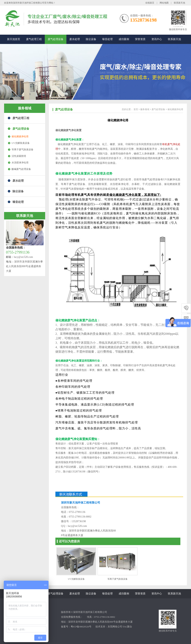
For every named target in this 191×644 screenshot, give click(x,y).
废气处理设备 (56, 39)
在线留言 (150, 3)
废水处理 (75, 39)
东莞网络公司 (115, 627)
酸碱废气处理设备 (21, 169)
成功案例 (124, 39)
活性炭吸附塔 (19, 156)
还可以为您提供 (69, 541)
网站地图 (164, 3)
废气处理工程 (34, 39)
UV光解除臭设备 (21, 143)
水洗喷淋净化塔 (20, 163)
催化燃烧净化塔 (20, 136)
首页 (136, 109)
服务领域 (25, 108)
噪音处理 (107, 39)
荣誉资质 (140, 39)
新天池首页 (14, 39)
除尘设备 (91, 39)
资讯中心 (157, 39)
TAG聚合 (127, 627)
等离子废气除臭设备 (22, 149)
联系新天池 (179, 3)
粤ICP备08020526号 (81, 627)
